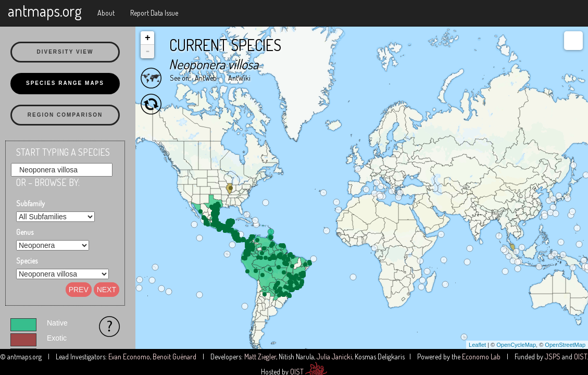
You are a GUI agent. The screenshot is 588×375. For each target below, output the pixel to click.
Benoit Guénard (174, 357)
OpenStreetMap (565, 345)
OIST (580, 357)
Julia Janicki (334, 357)
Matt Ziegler (260, 357)
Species (27, 261)
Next (107, 290)
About (106, 13)
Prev (79, 290)
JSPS (553, 357)
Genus (25, 232)
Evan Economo (129, 357)
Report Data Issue (154, 13)
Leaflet (477, 345)
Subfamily (30, 203)
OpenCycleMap (516, 345)
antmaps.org (45, 10)
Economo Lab (481, 357)
